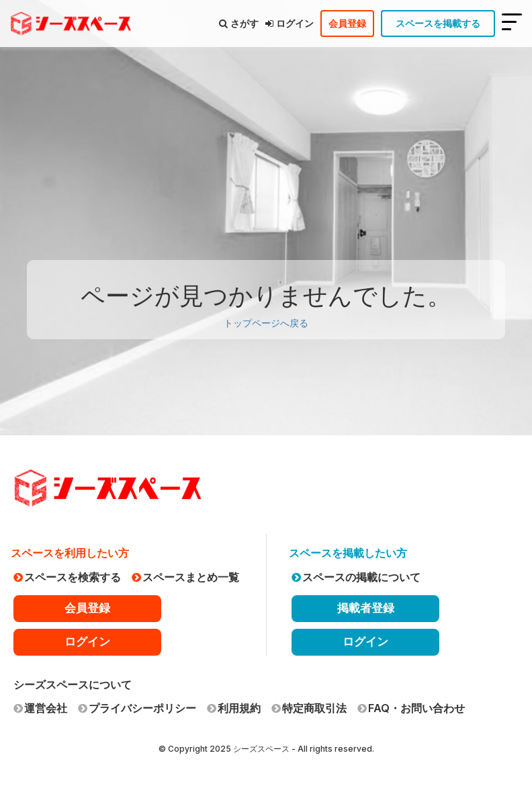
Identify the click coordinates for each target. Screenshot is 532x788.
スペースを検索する (67, 577)
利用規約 (234, 708)
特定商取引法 (309, 708)
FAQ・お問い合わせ (411, 708)
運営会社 (40, 708)
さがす (239, 23)
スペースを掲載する (438, 23)
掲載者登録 (366, 608)
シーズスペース (261, 749)
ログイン (290, 23)
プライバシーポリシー (137, 708)
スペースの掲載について (356, 577)
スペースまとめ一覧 (185, 577)
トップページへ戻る (266, 323)
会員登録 (347, 23)
